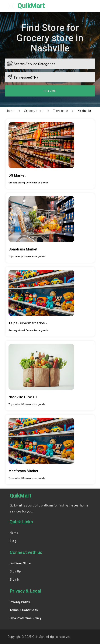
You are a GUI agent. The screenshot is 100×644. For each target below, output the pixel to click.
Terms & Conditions (24, 610)
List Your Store (20, 563)
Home (10, 111)
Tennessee (60, 111)
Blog (13, 541)
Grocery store (34, 111)
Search (50, 91)
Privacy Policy (20, 602)
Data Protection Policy (26, 618)
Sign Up (15, 571)
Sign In (15, 580)
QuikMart (31, 6)
